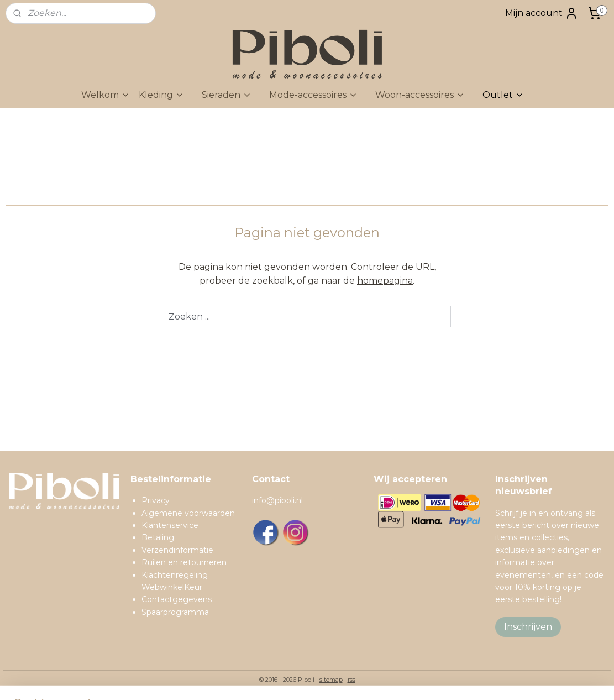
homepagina (385, 281)
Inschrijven (528, 627)
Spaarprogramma (175, 612)
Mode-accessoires (313, 95)
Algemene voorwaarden (188, 513)
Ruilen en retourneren (184, 562)
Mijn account (542, 13)
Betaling (158, 537)
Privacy (156, 500)
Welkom (106, 95)
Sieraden (227, 95)
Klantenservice (170, 525)
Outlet (503, 95)
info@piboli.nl (277, 500)
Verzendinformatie (177, 550)
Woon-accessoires (420, 95)
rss (351, 680)
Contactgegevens (177, 599)
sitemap (331, 680)
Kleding (161, 95)
